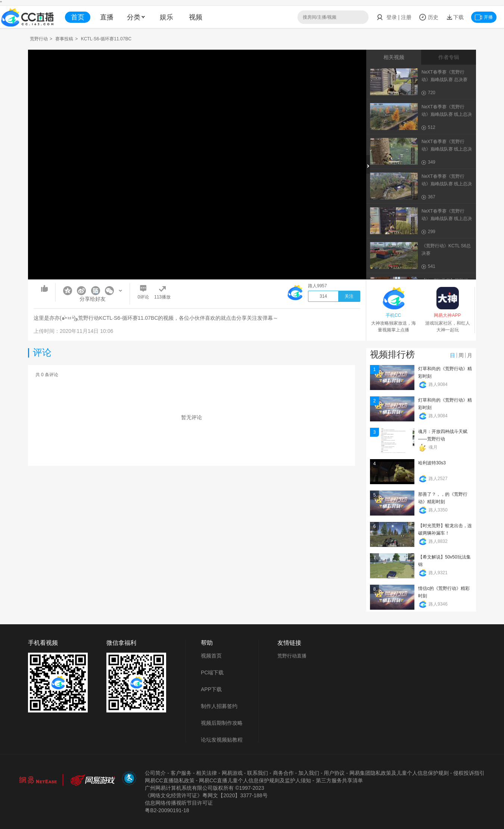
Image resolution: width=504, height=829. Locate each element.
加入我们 (309, 773)
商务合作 (283, 773)
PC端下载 (212, 672)
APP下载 (211, 689)
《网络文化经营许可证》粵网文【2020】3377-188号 (206, 795)
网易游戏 (232, 773)
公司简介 (155, 773)
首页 (78, 17)
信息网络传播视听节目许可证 (179, 803)
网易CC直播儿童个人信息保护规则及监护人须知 (255, 780)
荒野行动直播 (292, 656)
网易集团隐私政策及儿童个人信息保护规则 (399, 773)
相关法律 (206, 773)
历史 (429, 17)
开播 (484, 17)
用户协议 (334, 773)
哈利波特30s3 (432, 463)
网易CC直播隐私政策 (169, 780)
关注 (349, 296)
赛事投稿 (64, 39)
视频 (196, 17)
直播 (107, 17)
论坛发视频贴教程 (222, 740)
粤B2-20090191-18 (167, 810)
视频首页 (211, 656)
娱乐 (167, 17)
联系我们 (258, 773)
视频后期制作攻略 (222, 723)
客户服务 (181, 773)
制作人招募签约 (219, 706)
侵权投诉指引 (469, 773)
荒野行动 (39, 39)
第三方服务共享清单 (339, 780)
